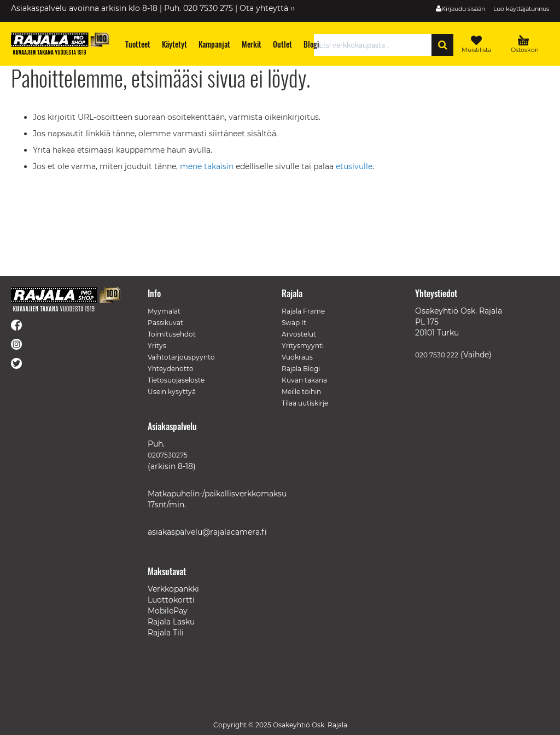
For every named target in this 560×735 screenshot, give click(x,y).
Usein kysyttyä (172, 392)
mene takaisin (208, 166)
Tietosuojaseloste (176, 380)
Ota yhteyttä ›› (267, 8)
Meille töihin (301, 392)
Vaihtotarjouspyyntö (181, 357)
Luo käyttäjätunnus (521, 9)
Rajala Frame (303, 311)
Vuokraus (297, 357)
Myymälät (164, 311)
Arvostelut (299, 334)
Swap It (294, 323)
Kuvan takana (304, 380)
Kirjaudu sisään (463, 9)
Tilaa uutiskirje (305, 403)
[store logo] (60, 44)
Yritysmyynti (303, 346)
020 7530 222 (437, 355)
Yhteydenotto (171, 369)
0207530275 (168, 455)
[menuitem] (138, 44)
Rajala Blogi (301, 369)
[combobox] (375, 45)
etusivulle (354, 166)
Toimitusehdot (172, 334)
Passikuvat (165, 323)
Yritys (157, 346)
